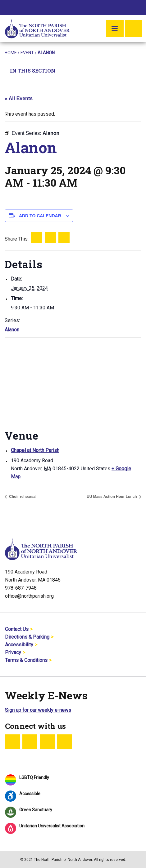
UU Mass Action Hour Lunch (112, 497)
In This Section (73, 71)
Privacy (13, 652)
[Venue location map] (73, 382)
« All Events (19, 98)
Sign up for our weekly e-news (38, 710)
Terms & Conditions (26, 660)
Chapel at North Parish (35, 450)
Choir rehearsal (22, 497)
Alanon (12, 330)
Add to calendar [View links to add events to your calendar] (40, 216)
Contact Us (17, 629)
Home (11, 53)
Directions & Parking (27, 637)
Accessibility (19, 645)
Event (27, 53)
